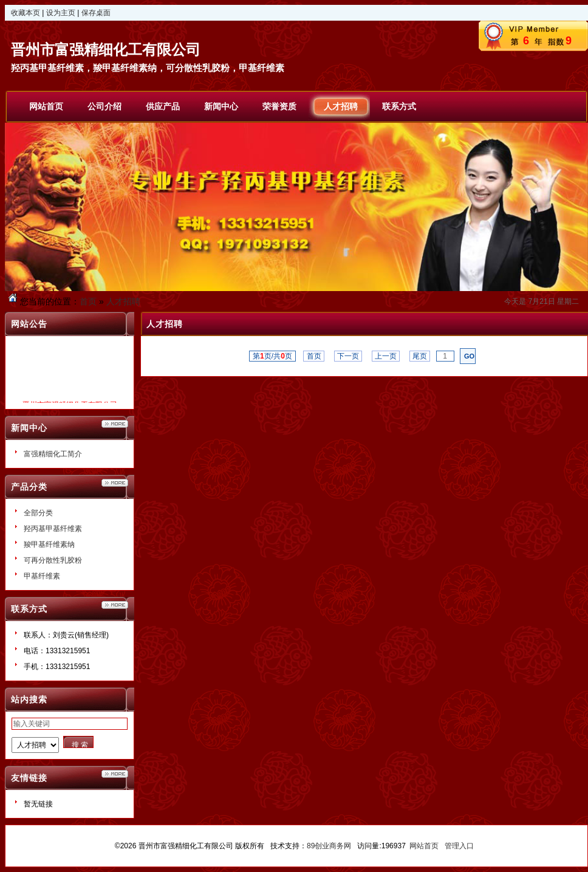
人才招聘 (123, 301)
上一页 (386, 356)
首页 (88, 301)
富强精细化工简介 (53, 454)
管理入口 (459, 846)
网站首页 (424, 846)
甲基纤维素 (42, 576)
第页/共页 (272, 356)
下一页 (348, 356)
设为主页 (61, 13)
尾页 (420, 356)
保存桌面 (96, 13)
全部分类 (38, 513)
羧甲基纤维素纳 (49, 544)
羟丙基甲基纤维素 (53, 529)
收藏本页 (26, 13)
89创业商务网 (329, 846)
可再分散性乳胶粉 (53, 560)
